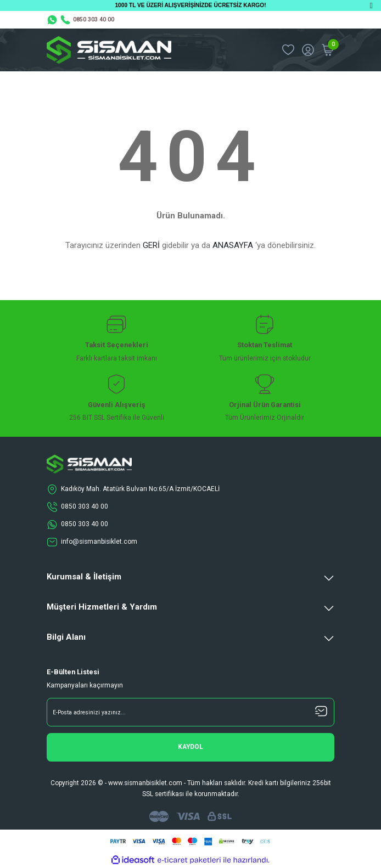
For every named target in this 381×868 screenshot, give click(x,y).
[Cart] (328, 50)
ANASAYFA (233, 245)
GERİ (151, 245)
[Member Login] (308, 50)
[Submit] (190, 747)
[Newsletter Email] (190, 712)
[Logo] (109, 50)
